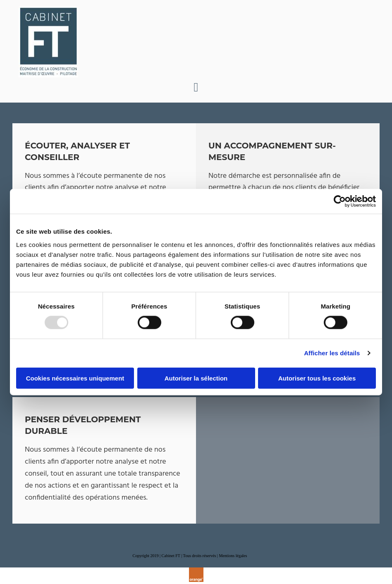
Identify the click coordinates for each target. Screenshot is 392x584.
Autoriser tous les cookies (317, 378)
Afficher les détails (332, 353)
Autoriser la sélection (196, 378)
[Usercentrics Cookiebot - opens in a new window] (340, 201)
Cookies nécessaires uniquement (75, 378)
